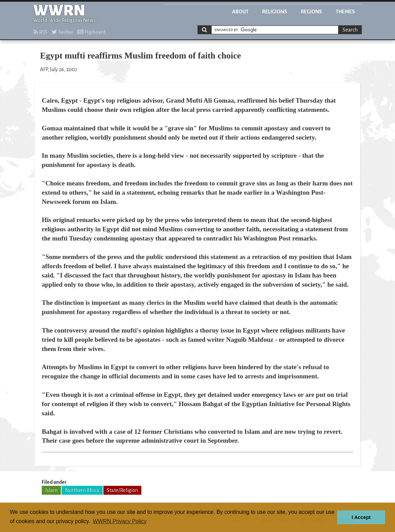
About (240, 12)
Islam (51, 490)
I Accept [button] (361, 517)
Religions (275, 12)
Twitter (62, 32)
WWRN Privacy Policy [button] (120, 521)
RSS (41, 32)
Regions (311, 12)
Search (350, 30)
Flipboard (91, 32)
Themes (345, 12)
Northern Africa (82, 490)
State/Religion (122, 490)
